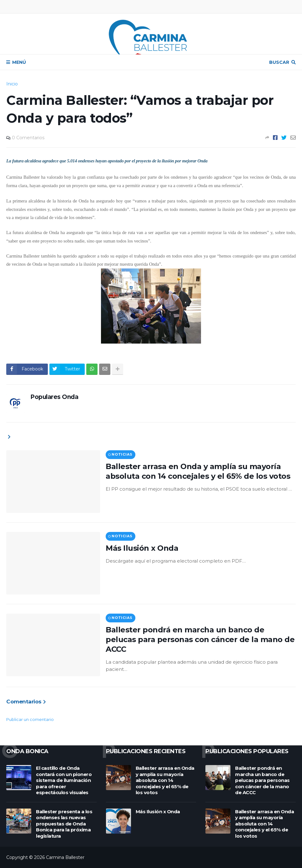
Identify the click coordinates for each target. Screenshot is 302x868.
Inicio (12, 84)
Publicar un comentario (30, 719)
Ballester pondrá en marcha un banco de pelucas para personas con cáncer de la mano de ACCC (200, 639)
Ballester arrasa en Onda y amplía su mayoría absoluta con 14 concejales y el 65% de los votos (198, 471)
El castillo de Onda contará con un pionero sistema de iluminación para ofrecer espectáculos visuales (64, 780)
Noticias (122, 454)
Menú (19, 62)
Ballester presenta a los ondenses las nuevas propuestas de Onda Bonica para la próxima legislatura (64, 824)
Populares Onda (54, 397)
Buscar (279, 62)
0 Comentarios (28, 138)
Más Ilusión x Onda (142, 548)
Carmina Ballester (65, 857)
